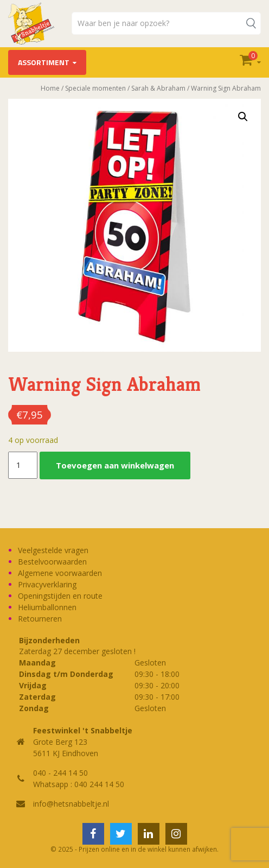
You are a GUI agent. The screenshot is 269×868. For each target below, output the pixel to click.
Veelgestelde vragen (53, 550)
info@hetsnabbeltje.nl (71, 804)
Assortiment (44, 62)
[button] (243, 117)
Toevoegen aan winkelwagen (115, 465)
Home (50, 88)
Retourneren (40, 619)
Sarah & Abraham (158, 88)
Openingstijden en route (60, 596)
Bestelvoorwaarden (52, 562)
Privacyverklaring (47, 584)
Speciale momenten (95, 88)
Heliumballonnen (47, 607)
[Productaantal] (23, 465)
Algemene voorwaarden (60, 573)
